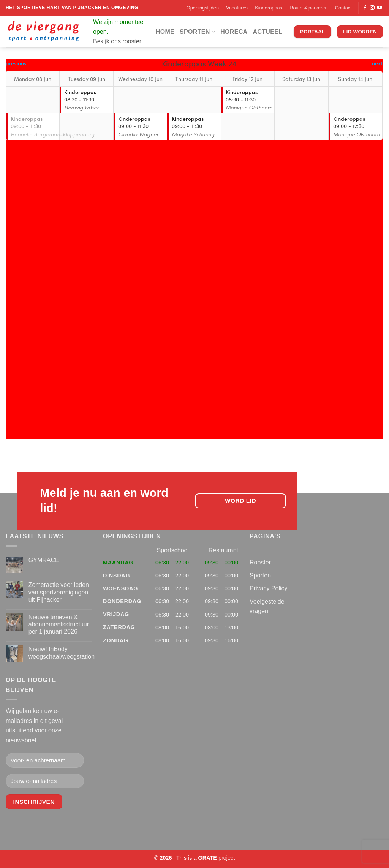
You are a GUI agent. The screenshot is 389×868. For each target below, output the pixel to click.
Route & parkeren (308, 8)
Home (165, 32)
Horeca (234, 32)
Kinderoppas (269, 8)
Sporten (197, 32)
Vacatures (237, 8)
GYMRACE (44, 560)
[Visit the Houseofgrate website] (208, 858)
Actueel (267, 32)
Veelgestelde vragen (267, 606)
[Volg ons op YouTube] (380, 8)
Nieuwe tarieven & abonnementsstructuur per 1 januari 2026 (59, 624)
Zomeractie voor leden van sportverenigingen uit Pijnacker (59, 592)
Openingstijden (203, 8)
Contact (343, 8)
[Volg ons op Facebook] (365, 8)
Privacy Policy (269, 588)
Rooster (260, 562)
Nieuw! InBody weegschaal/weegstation (62, 653)
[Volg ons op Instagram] (372, 8)
